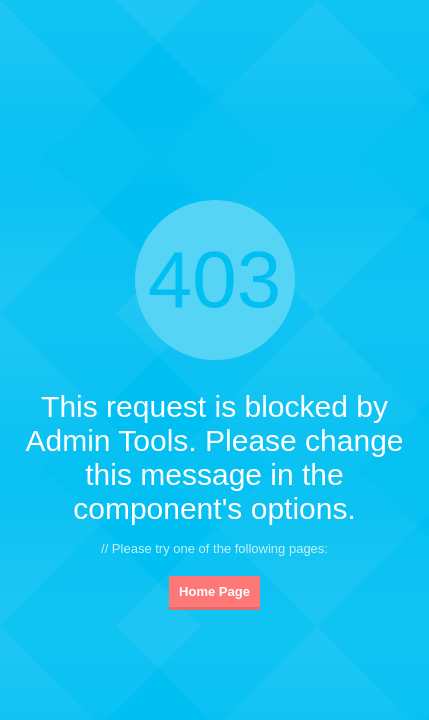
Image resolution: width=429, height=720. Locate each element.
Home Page (214, 591)
